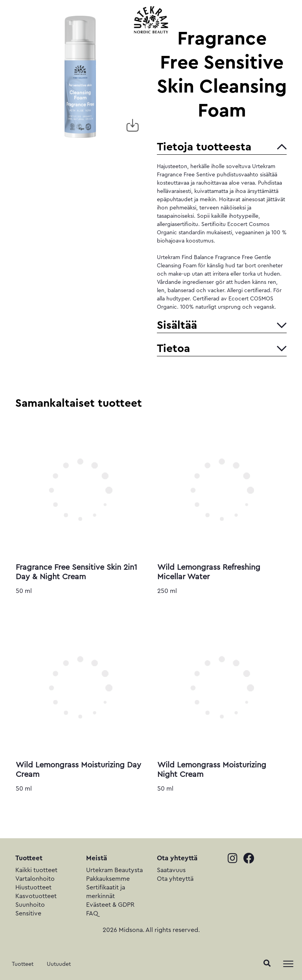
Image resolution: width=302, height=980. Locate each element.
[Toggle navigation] (288, 964)
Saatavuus (171, 870)
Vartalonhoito (35, 879)
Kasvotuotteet (36, 896)
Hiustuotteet (33, 887)
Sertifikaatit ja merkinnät (106, 892)
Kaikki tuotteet (36, 870)
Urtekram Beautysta (114, 870)
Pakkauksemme (108, 879)
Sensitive (28, 913)
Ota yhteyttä (175, 879)
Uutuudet (59, 964)
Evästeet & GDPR (110, 905)
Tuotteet (23, 964)
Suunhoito (30, 905)
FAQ (92, 913)
